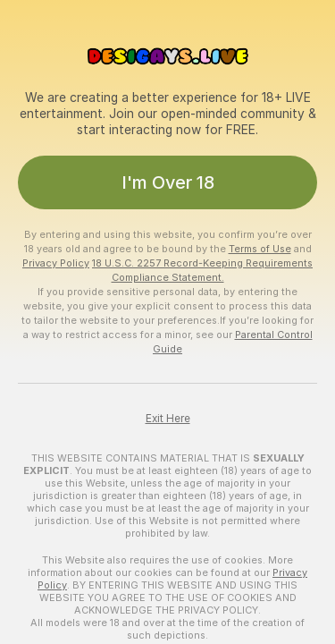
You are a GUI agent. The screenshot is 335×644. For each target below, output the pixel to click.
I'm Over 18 (168, 182)
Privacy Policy (56, 263)
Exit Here (168, 419)
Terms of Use (260, 249)
